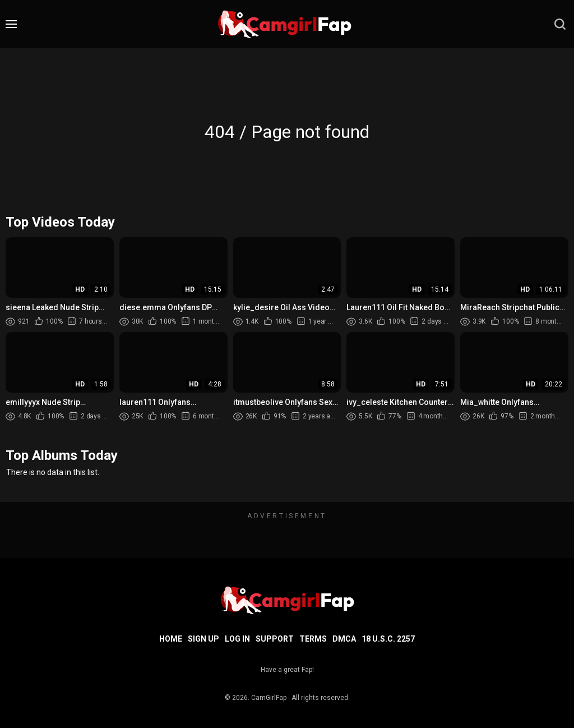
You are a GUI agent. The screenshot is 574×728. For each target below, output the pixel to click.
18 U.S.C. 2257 (388, 639)
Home (171, 639)
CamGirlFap (269, 698)
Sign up (203, 639)
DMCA (344, 639)
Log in (237, 639)
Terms (313, 639)
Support (275, 639)
